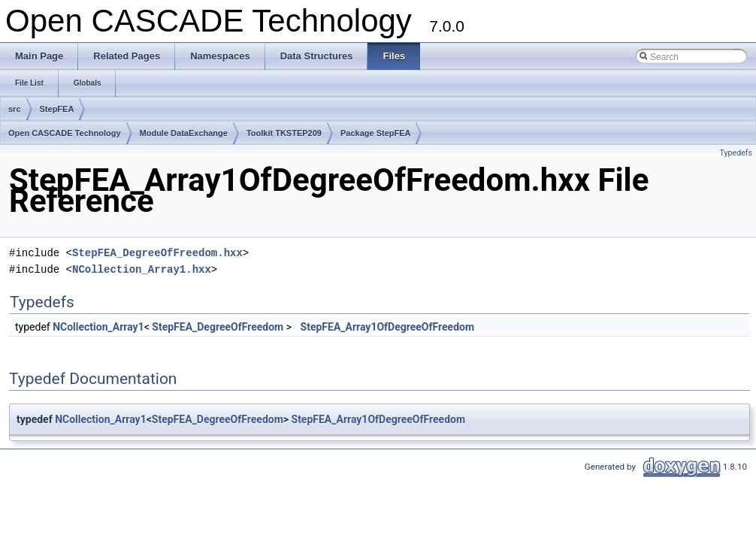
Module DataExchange (184, 133)
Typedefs (736, 153)
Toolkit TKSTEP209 (284, 133)
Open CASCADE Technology (65, 133)
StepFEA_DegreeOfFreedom (218, 327)
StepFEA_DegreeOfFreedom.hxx (157, 253)
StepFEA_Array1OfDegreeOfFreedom (388, 327)
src (15, 109)
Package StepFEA (376, 133)
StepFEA (57, 109)
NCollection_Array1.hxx (142, 269)
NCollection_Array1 (98, 327)
